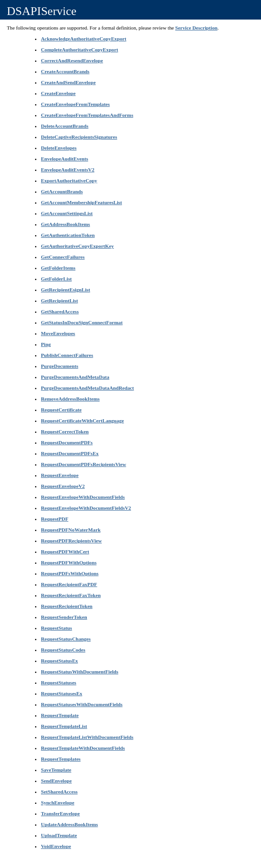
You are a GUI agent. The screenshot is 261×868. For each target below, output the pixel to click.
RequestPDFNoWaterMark (71, 530)
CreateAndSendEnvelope (68, 82)
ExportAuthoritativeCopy (69, 181)
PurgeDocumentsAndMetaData (75, 377)
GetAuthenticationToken (68, 235)
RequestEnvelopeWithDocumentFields (83, 497)
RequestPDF (55, 519)
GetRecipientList (59, 301)
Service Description (196, 28)
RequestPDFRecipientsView (71, 541)
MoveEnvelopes (58, 333)
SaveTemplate (56, 770)
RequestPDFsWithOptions (70, 573)
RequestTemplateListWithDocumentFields (87, 737)
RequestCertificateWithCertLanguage (83, 421)
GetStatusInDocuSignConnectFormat (82, 322)
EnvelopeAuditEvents (65, 159)
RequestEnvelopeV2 (63, 486)
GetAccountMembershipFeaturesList (81, 202)
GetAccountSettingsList (67, 213)
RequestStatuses (59, 682)
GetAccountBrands (62, 191)
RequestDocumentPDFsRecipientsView (83, 464)
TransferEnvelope (60, 813)
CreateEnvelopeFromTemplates (75, 104)
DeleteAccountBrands (65, 126)
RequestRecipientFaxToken (71, 595)
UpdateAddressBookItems (69, 824)
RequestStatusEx (59, 661)
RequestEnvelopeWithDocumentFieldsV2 (86, 508)
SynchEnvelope (58, 803)
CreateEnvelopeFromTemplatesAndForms (87, 115)
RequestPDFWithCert (65, 552)
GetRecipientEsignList (65, 290)
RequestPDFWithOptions (69, 562)
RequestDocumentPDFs (67, 442)
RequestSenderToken (64, 617)
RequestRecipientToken (67, 606)
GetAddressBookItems (65, 224)
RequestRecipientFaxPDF (69, 584)
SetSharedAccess (59, 792)
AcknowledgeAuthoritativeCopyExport (84, 39)
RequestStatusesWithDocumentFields (82, 704)
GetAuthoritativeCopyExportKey (77, 246)
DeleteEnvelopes (59, 148)
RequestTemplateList (64, 726)
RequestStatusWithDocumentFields (80, 672)
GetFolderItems (58, 268)
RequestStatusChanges (66, 639)
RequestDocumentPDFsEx (70, 453)
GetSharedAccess (60, 311)
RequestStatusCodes (63, 650)
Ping (46, 344)
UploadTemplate (59, 835)
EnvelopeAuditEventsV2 (68, 170)
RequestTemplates (61, 759)
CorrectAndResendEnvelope (72, 60)
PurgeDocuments (60, 366)
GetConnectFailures (63, 257)
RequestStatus (56, 628)
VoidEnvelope (56, 846)
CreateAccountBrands (65, 71)
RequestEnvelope (60, 475)
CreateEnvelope (58, 93)
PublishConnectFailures (67, 355)
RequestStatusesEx (62, 693)
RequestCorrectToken (65, 431)
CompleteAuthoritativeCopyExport (80, 50)
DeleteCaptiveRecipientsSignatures (79, 137)
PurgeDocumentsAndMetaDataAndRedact (87, 388)
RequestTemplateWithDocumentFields (83, 748)
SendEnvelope (56, 781)
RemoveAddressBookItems (70, 399)
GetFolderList (56, 279)
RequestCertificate (61, 410)
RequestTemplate (60, 715)
